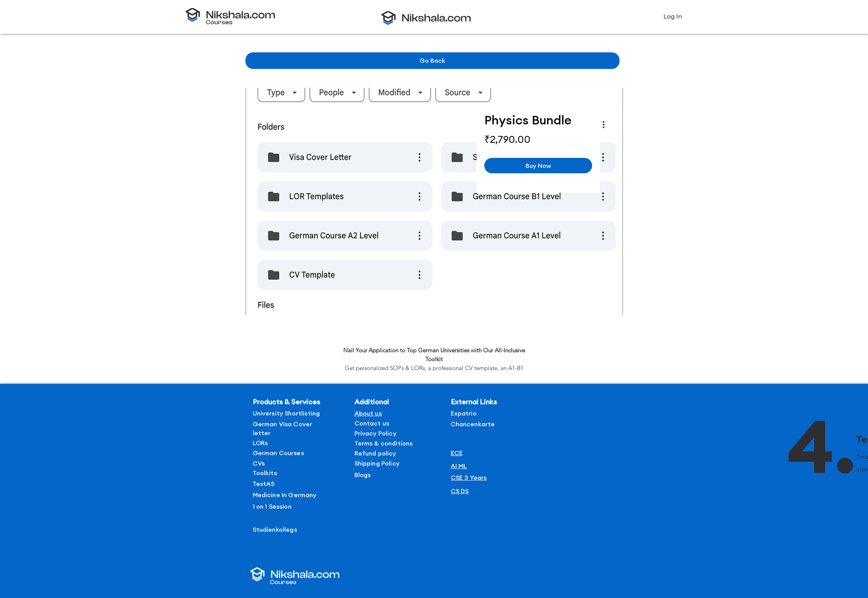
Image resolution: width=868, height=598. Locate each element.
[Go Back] (432, 61)
